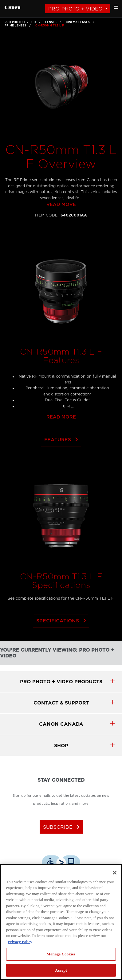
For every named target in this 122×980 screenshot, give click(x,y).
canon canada (61, 724)
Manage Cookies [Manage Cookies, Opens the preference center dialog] (61, 954)
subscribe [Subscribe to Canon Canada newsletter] (63, 827)
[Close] (115, 873)
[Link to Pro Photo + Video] (12, 7)
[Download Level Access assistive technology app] (61, 863)
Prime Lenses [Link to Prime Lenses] (15, 26)
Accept (61, 970)
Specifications (62, 634)
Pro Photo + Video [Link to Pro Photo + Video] (20, 22)
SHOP (61, 746)
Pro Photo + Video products (61, 682)
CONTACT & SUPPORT (61, 703)
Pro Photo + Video (75, 9)
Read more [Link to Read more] (61, 218)
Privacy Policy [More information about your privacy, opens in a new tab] (20, 942)
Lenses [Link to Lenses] (51, 22)
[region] (61, 922)
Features (62, 453)
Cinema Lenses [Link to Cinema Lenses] (78, 22)
